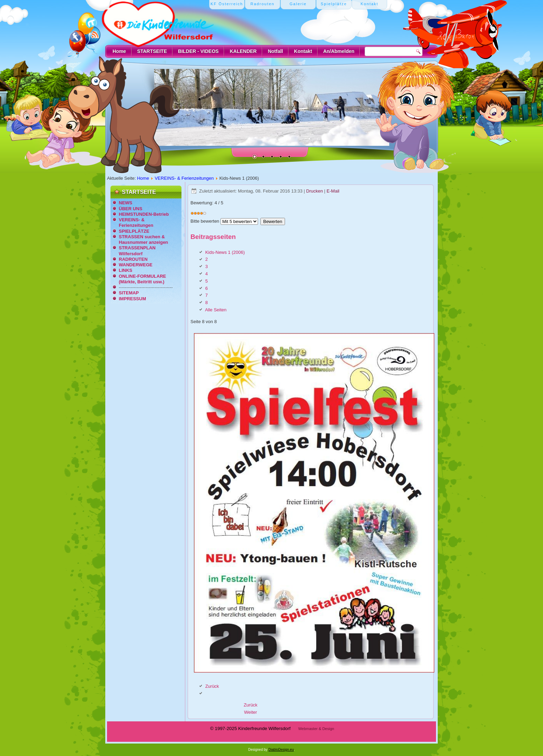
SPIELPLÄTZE (134, 231)
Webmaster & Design (316, 729)
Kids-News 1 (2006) (225, 252)
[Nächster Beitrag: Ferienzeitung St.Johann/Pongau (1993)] (251, 712)
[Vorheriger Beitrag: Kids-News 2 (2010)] (251, 705)
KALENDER (243, 51)
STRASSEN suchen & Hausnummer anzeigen (143, 239)
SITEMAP (129, 293)
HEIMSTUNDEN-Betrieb (144, 214)
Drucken (315, 191)
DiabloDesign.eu (281, 750)
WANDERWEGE (136, 265)
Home (119, 51)
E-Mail (333, 191)
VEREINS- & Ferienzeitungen (184, 178)
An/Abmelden (339, 51)
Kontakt (303, 51)
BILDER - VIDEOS (198, 51)
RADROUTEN (133, 259)
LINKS (126, 270)
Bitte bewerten (205, 221)
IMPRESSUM (132, 299)
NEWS (126, 203)
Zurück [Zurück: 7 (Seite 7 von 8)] (212, 686)
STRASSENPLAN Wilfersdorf (137, 251)
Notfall (275, 51)
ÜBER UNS (131, 209)
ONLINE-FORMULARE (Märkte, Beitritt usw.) (143, 279)
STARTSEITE (152, 51)
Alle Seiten (216, 310)
